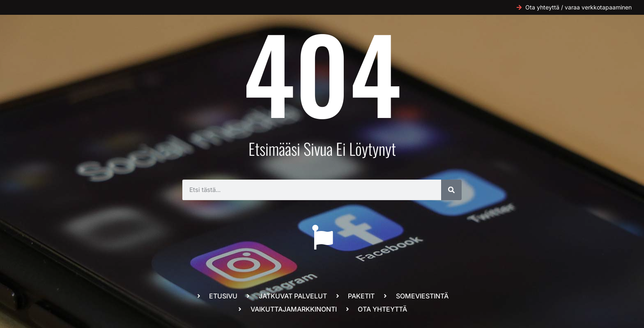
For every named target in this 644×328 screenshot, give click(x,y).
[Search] (451, 190)
